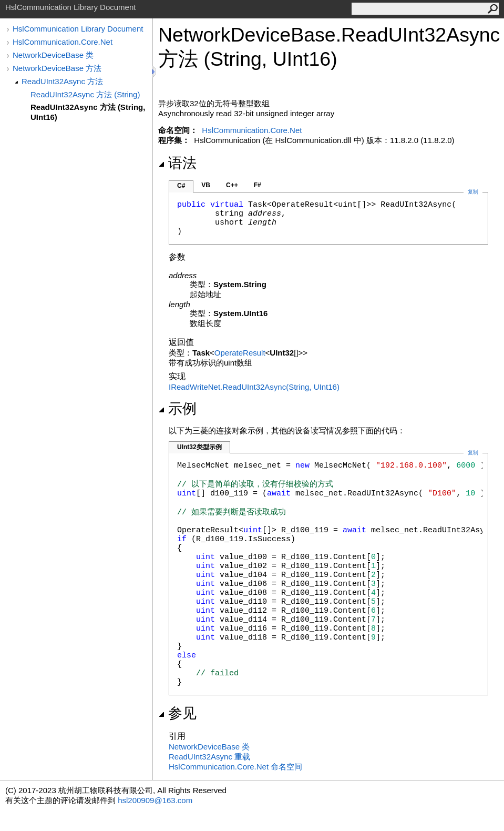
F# (258, 185)
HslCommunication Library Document (78, 29)
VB (206, 185)
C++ (232, 185)
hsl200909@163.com (155, 800)
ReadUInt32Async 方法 (62, 81)
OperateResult (240, 353)
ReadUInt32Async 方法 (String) (85, 94)
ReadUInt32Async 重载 (209, 757)
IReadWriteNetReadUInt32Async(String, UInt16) (254, 387)
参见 (177, 713)
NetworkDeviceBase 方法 (57, 68)
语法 (177, 163)
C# (181, 186)
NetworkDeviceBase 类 (53, 55)
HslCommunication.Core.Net (63, 42)
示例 (177, 409)
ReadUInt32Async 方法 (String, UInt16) (88, 112)
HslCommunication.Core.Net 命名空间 (235, 767)
